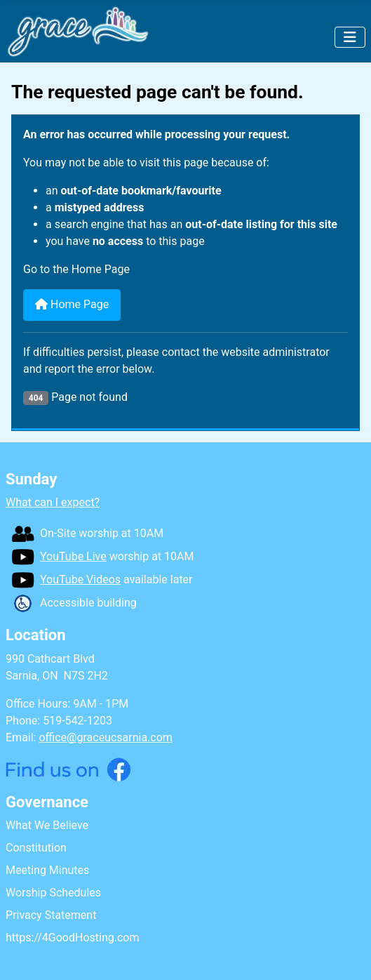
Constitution (36, 848)
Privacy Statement (51, 915)
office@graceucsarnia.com (105, 737)
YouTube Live (59, 556)
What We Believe (47, 825)
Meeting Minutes (47, 870)
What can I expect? (53, 502)
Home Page (72, 304)
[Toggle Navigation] (350, 37)
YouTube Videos (66, 580)
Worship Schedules (53, 893)
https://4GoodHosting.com (73, 938)
